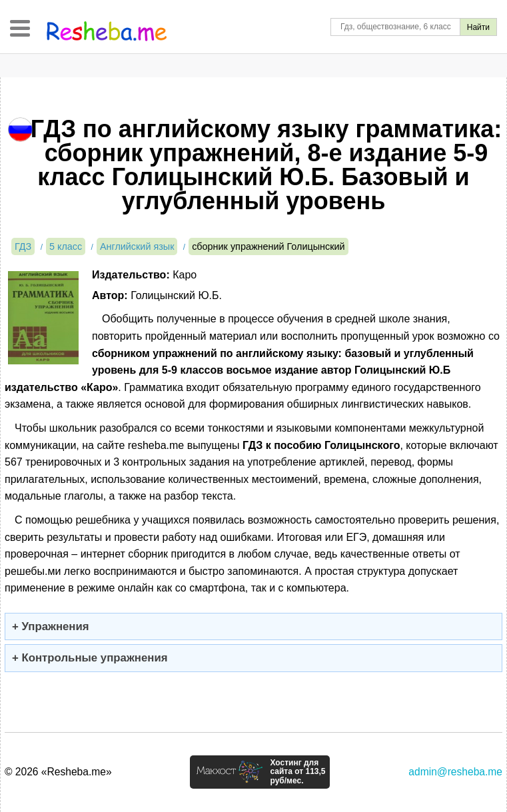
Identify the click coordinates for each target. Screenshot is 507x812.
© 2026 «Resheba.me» (58, 772)
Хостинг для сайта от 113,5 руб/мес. (297, 772)
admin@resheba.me (455, 772)
